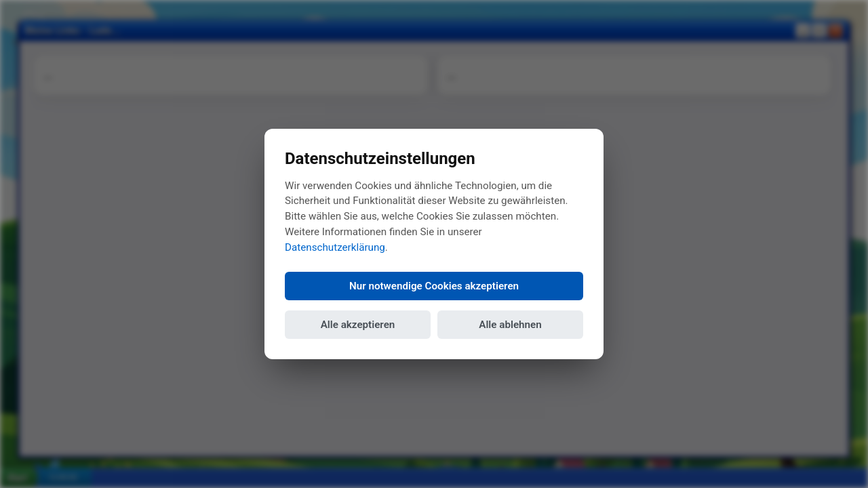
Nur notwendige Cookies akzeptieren (434, 286)
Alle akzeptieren (358, 325)
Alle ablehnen (510, 325)
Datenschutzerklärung (335, 247)
